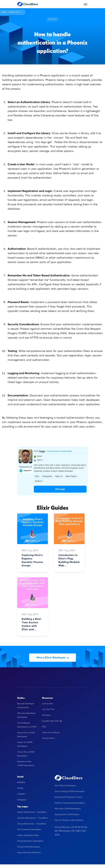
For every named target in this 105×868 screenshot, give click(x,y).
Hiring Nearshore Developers (30, 841)
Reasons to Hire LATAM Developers (26, 764)
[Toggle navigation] (86, 4)
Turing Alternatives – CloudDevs (32, 824)
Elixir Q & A (15, 12)
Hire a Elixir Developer (53, 658)
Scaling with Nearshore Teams (68, 797)
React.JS (59, 476)
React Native (71, 476)
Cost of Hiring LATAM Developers (70, 791)
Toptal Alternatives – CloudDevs (32, 812)
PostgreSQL (47, 476)
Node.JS (39, 481)
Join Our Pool (48, 709)
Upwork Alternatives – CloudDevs (32, 818)
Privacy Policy (48, 738)
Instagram (22, 800)
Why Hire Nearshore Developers (26, 715)
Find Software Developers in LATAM (27, 725)
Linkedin (21, 794)
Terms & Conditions (51, 733)
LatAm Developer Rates (28, 835)
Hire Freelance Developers (29, 830)
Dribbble (21, 782)
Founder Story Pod (52, 721)
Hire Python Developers (65, 786)
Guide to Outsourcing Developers (70, 803)
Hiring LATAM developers (29, 847)
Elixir (4, 12)
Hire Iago (60, 489)
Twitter (20, 788)
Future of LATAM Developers (25, 744)
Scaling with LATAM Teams (67, 815)
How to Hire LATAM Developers (26, 735)
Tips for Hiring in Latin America (69, 820)
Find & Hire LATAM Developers (26, 754)
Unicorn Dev (48, 704)
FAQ (44, 727)
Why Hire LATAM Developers (68, 809)
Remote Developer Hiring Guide (26, 706)
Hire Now (46, 715)
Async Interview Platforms (29, 853)
